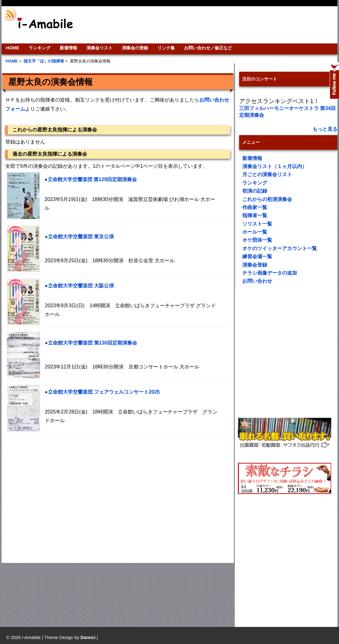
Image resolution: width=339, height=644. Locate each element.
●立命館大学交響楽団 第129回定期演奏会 (91, 179)
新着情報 (68, 48)
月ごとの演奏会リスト (267, 174)
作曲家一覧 (255, 207)
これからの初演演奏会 (267, 199)
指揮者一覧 (255, 215)
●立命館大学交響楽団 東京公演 (79, 237)
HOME (13, 48)
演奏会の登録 (135, 48)
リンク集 (166, 48)
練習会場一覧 (257, 256)
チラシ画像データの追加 (270, 273)
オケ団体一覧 (257, 240)
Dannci (88, 637)
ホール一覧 (255, 232)
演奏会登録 (255, 265)
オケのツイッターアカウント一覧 (280, 248)
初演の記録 (255, 191)
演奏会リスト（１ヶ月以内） (275, 166)
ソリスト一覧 (257, 224)
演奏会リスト (100, 48)
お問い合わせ (257, 281)
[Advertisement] (60, 495)
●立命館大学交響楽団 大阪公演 (79, 286)
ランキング (39, 48)
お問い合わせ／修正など (208, 48)
